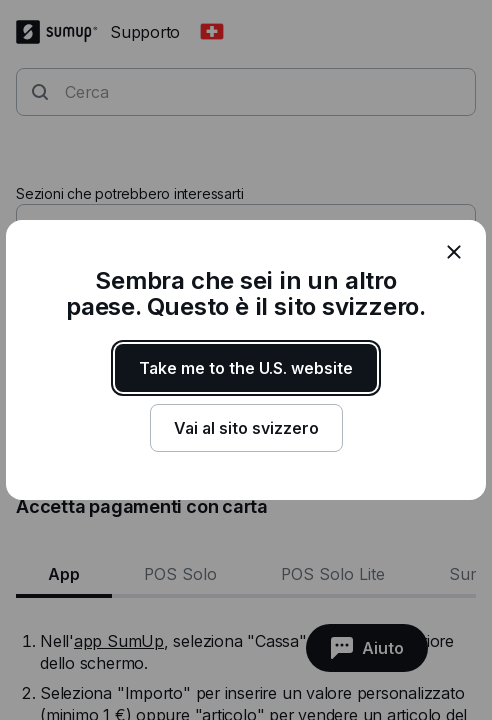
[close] (454, 252)
